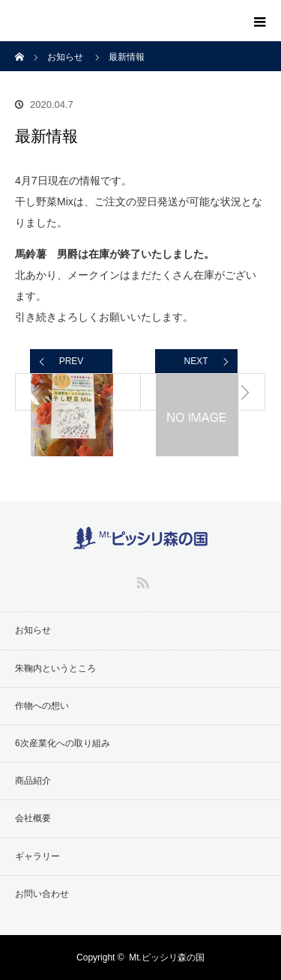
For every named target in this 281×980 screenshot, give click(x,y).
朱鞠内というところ (55, 668)
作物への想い (42, 706)
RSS (141, 580)
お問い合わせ (42, 894)
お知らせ (33, 630)
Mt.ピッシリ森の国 (167, 958)
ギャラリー (37, 856)
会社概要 (33, 818)
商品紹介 (33, 781)
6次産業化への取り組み (63, 743)
